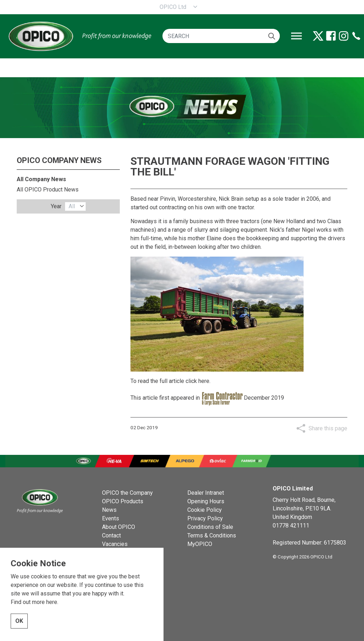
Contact (111, 535)
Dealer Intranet (206, 493)
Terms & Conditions (212, 535)
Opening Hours (206, 501)
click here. (198, 381)
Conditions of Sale (210, 527)
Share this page (328, 428)
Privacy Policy (205, 518)
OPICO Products (123, 501)
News (109, 510)
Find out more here (34, 631)
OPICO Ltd (173, 7)
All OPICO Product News (48, 190)
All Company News (41, 179)
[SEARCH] (221, 36)
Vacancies (115, 544)
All (72, 206)
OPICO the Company (127, 493)
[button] (272, 36)
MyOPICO (200, 544)
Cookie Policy (205, 510)
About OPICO (119, 527)
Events (111, 518)
